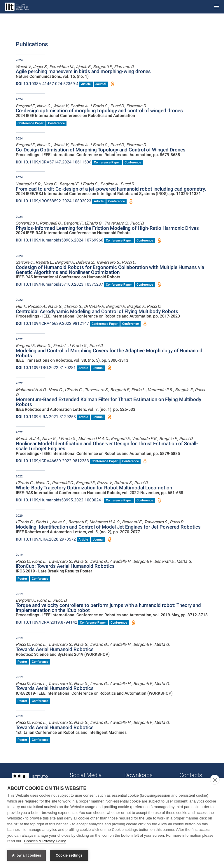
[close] (215, 780)
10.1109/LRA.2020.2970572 (46, 539)
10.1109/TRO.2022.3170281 (46, 367)
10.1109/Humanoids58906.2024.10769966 (60, 240)
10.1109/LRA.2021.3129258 (46, 417)
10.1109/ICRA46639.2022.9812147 (52, 323)
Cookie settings (69, 855)
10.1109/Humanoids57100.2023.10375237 (60, 284)
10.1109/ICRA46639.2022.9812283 (52, 461)
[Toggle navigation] (217, 7)
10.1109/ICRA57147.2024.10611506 (54, 162)
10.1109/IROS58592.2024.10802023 (54, 201)
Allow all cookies (27, 855)
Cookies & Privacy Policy (45, 841)
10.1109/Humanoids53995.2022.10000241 (60, 500)
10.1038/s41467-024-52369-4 (47, 84)
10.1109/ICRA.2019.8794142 (47, 622)
